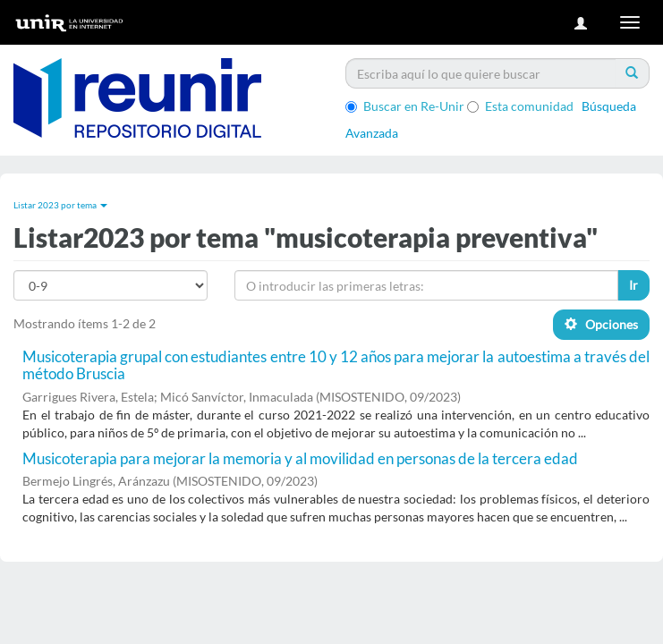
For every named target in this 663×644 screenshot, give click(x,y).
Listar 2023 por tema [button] (60, 205)
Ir (633, 285)
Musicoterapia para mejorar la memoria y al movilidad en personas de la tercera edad (300, 458)
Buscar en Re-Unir (405, 106)
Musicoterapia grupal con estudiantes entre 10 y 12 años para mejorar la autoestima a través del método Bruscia (336, 365)
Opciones (601, 324)
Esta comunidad (520, 106)
